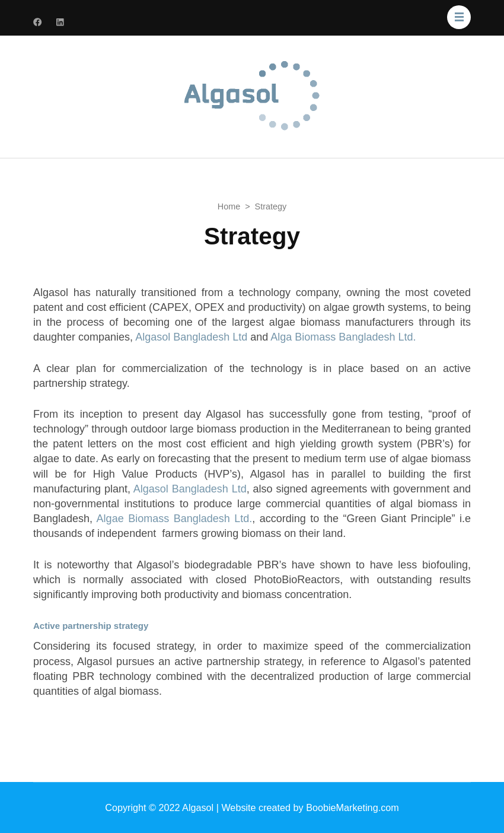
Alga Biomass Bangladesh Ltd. (343, 337)
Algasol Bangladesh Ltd (191, 337)
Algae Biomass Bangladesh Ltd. (175, 519)
